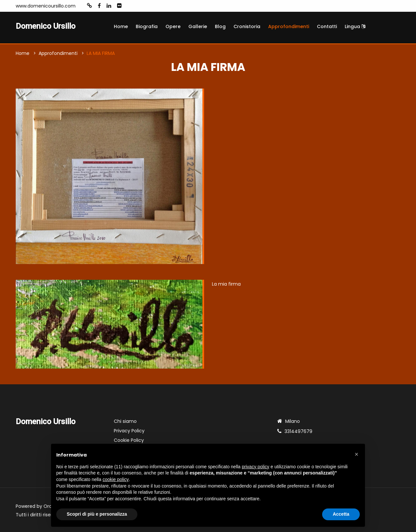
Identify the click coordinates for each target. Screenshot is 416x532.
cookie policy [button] (116, 479)
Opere (173, 26)
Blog (220, 26)
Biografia (147, 26)
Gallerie (198, 26)
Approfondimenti (289, 26)
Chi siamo (125, 421)
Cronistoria (247, 26)
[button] (356, 454)
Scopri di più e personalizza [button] (97, 514)
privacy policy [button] (255, 467)
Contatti (327, 26)
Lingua (355, 26)
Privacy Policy (129, 431)
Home (121, 26)
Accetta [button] (341, 514)
